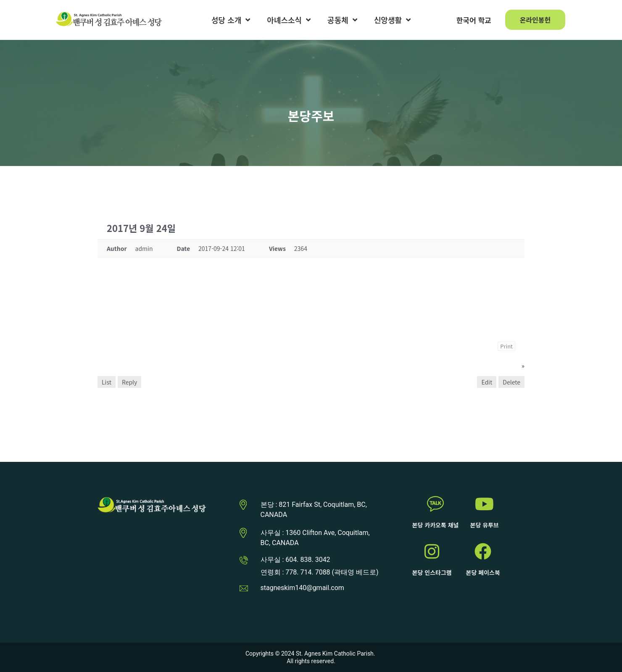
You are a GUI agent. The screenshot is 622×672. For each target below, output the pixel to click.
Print (506, 346)
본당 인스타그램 (432, 572)
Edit (487, 382)
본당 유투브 (485, 525)
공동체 (342, 20)
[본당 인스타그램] (432, 551)
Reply (129, 382)
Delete (511, 382)
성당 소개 (231, 20)
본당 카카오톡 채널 (436, 525)
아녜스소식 (289, 20)
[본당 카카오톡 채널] (435, 504)
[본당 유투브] (485, 504)
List (107, 382)
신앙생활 (392, 20)
